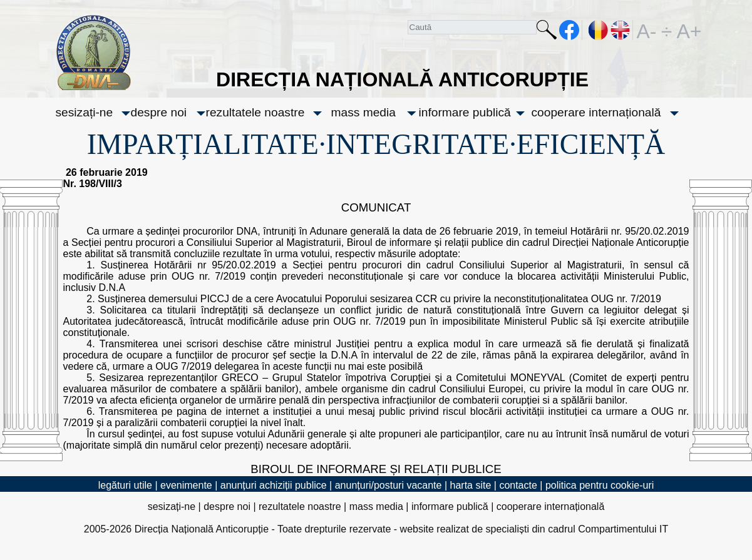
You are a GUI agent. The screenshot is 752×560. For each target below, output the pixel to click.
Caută (547, 32)
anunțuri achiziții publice (274, 485)
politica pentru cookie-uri (600, 485)
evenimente (186, 485)
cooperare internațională (596, 112)
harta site (471, 485)
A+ (687, 30)
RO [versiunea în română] (599, 30)
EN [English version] (621, 30)
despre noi (159, 112)
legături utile (125, 485)
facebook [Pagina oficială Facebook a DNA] (569, 30)
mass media (363, 112)
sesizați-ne (85, 112)
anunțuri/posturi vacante (389, 485)
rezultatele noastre (255, 112)
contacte (518, 485)
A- (647, 30)
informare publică (465, 112)
